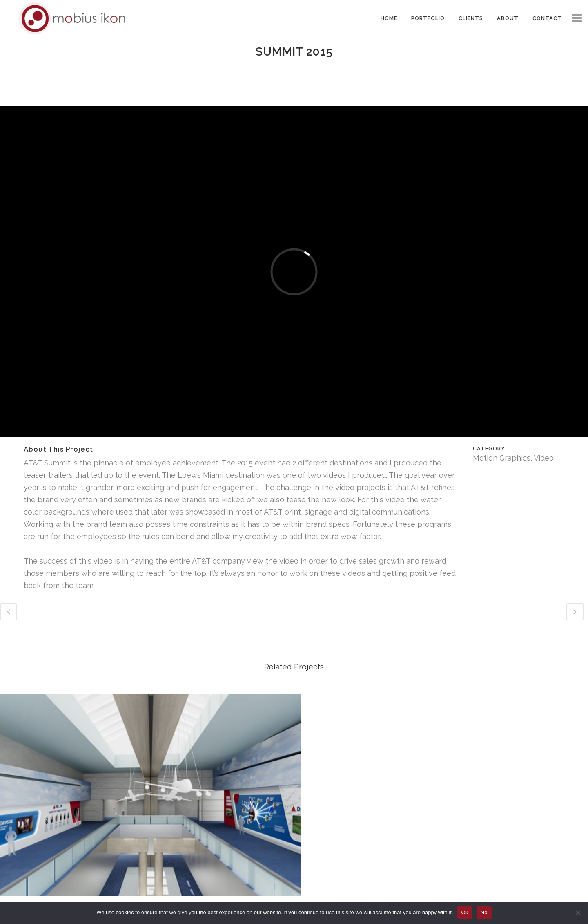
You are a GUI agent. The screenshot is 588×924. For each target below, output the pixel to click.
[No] (578, 913)
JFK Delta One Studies (519, 800)
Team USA (369, 800)
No (484, 912)
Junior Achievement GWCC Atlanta (69, 800)
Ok (465, 912)
